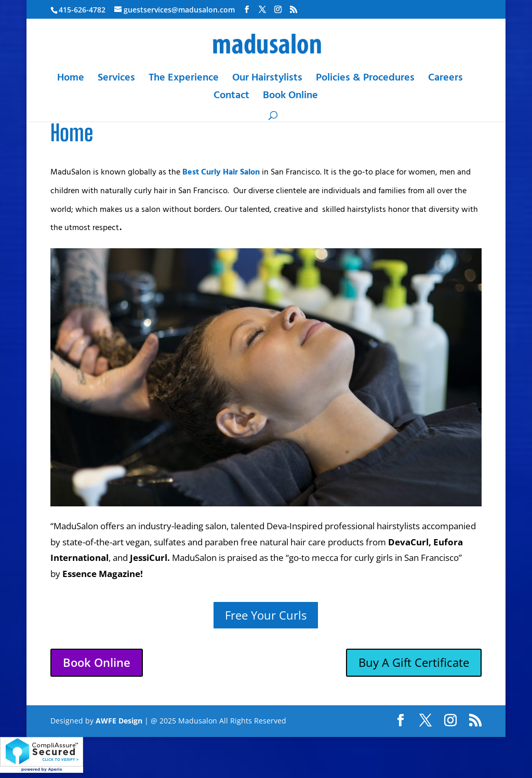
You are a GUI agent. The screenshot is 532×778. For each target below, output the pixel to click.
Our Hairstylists (267, 80)
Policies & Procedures (365, 80)
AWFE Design (119, 721)
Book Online (290, 98)
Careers (445, 80)
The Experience (184, 80)
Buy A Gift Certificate (414, 662)
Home (71, 80)
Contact (231, 98)
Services (116, 80)
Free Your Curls (266, 615)
